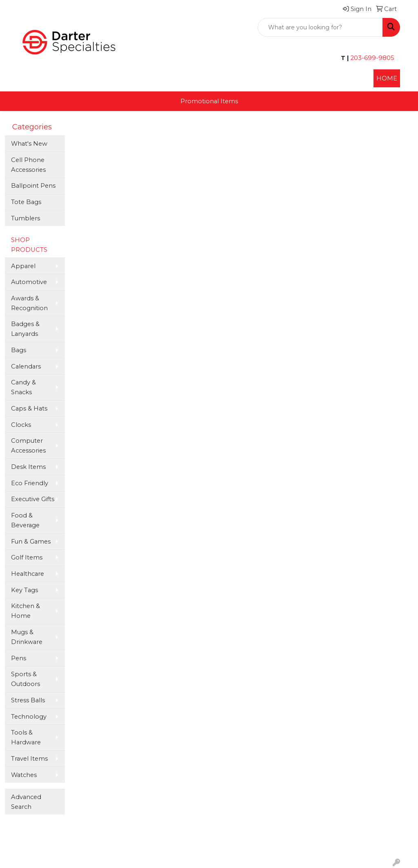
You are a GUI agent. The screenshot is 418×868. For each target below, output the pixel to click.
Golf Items (27, 557)
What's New (29, 144)
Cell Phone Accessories (28, 165)
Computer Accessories (28, 446)
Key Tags (24, 590)
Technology (29, 717)
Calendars (26, 366)
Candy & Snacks (23, 387)
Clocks (21, 425)
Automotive (29, 282)
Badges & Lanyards (25, 329)
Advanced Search (26, 802)
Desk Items (28, 467)
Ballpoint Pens (33, 186)
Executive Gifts (33, 499)
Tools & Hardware (26, 737)
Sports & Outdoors (26, 679)
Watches (24, 775)
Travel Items (29, 759)
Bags (19, 350)
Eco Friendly (30, 483)
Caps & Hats (29, 408)
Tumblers (26, 218)
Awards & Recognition (29, 303)
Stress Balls (28, 700)
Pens (19, 658)
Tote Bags (26, 202)
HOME (387, 78)
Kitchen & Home (26, 611)
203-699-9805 (372, 58)
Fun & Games (31, 542)
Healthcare (28, 574)
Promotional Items (209, 101)
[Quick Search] (320, 27)
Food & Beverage (25, 520)
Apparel (23, 266)
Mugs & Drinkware (27, 637)
